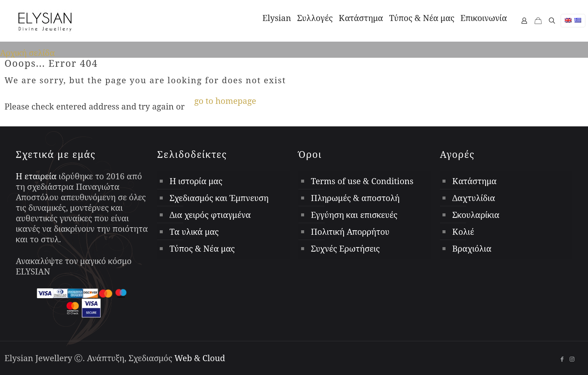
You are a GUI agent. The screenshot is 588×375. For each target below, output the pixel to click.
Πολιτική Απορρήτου (350, 231)
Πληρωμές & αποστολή (355, 198)
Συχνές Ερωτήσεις (345, 248)
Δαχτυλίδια (474, 198)
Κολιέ (463, 231)
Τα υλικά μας (194, 231)
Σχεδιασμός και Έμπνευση (219, 198)
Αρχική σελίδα (27, 52)
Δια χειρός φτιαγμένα (210, 214)
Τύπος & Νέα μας (202, 248)
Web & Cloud (200, 358)
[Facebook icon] (562, 359)
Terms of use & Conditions (362, 181)
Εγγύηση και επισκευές (354, 214)
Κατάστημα (474, 181)
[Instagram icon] (572, 359)
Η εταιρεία (36, 176)
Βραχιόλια (472, 248)
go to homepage (225, 100)
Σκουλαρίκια (476, 214)
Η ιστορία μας (196, 181)
